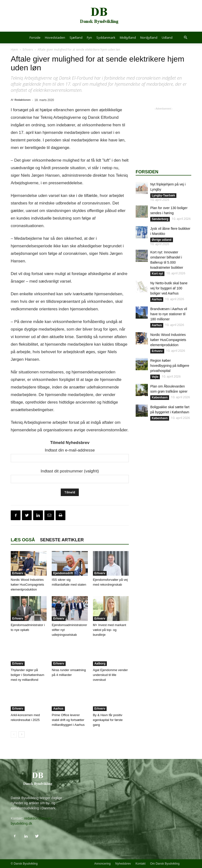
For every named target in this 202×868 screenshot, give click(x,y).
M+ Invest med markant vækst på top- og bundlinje (110, 630)
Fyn (89, 37)
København (160, 397)
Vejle (155, 377)
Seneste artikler (62, 540)
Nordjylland (149, 37)
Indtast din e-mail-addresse (70, 450)
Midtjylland (128, 37)
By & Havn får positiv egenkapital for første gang (108, 720)
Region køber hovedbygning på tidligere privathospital (170, 366)
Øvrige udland (162, 240)
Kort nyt (157, 274)
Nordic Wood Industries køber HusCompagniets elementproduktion (27, 585)
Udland (167, 37)
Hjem (14, 50)
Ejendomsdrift (63, 573)
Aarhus (58, 709)
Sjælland (76, 37)
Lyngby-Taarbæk (163, 195)
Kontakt (141, 864)
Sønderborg (160, 219)
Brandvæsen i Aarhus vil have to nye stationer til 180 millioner (169, 314)
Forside (35, 37)
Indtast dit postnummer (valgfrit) (70, 471)
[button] (185, 38)
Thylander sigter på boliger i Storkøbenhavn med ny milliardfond (27, 675)
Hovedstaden (55, 37)
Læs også (23, 540)
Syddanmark (106, 37)
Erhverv (28, 50)
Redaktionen (22, 100)
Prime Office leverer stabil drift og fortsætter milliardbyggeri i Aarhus (68, 720)
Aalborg (100, 664)
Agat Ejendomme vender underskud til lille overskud (110, 675)
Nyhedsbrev (123, 864)
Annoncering (102, 864)
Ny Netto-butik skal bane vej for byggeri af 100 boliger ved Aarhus (169, 288)
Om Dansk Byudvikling (165, 864)
